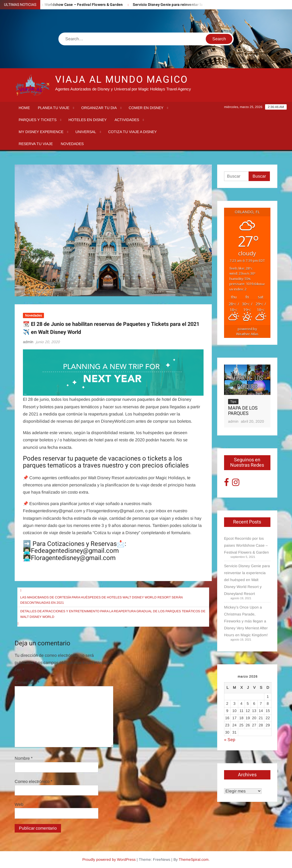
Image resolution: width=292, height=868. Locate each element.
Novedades (72, 144)
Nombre (24, 758)
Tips (233, 402)
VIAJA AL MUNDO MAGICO (121, 80)
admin (28, 342)
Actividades (127, 120)
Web (19, 804)
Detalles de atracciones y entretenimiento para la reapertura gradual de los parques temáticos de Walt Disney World (113, 614)
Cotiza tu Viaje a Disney (132, 132)
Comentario (27, 683)
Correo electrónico (33, 781)
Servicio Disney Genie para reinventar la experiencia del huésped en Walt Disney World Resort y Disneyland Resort (247, 580)
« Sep (230, 740)
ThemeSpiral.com (194, 859)
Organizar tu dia (99, 108)
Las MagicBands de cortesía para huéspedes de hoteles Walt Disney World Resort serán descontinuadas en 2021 (102, 600)
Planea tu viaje (54, 108)
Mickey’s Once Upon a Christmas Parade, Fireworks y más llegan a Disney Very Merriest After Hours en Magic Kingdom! (246, 621)
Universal (86, 132)
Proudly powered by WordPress (109, 859)
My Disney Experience (41, 132)
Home (24, 108)
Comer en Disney (146, 108)
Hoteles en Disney (88, 120)
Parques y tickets (38, 120)
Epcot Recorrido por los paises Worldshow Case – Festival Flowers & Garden (246, 545)
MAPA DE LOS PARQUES (243, 411)
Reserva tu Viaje (36, 144)
